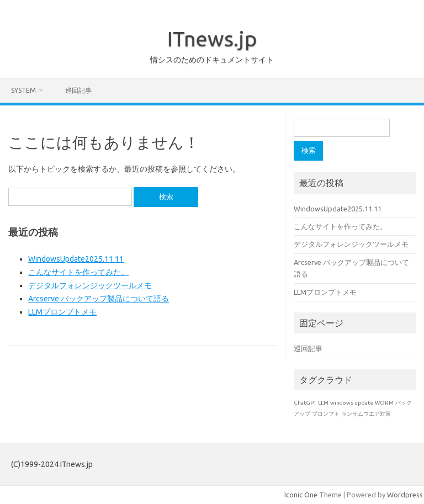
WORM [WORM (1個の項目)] (384, 403)
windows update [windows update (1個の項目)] (352, 403)
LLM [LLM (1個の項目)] (323, 403)
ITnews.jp (212, 39)
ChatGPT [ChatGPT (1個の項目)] (305, 403)
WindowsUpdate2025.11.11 (76, 259)
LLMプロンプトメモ (62, 312)
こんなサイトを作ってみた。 (78, 272)
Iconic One (301, 495)
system (23, 90)
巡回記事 (78, 90)
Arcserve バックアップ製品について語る (99, 299)
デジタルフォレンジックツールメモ (90, 285)
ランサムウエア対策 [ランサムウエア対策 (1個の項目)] (366, 414)
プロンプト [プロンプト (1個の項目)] (326, 414)
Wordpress (405, 495)
